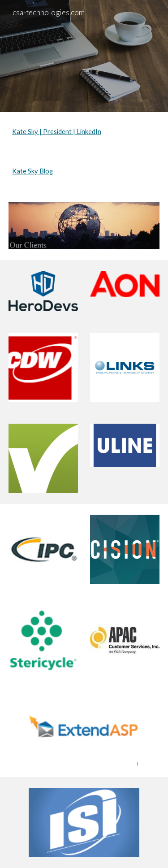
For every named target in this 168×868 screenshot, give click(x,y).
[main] (84, 132)
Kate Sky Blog (32, 171)
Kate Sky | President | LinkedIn (57, 132)
